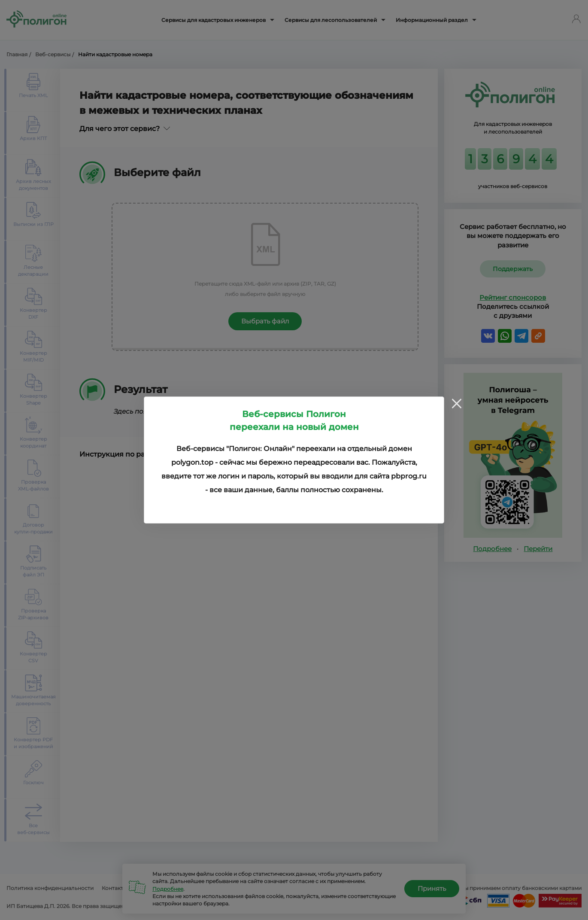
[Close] (457, 403)
